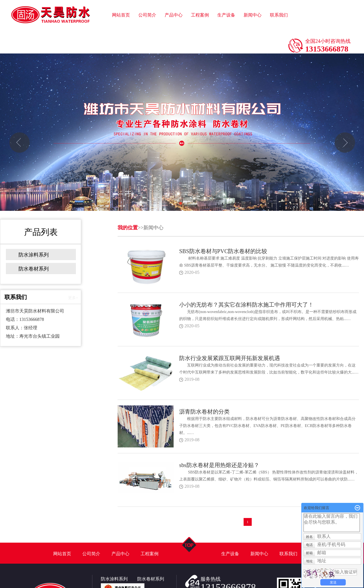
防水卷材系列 (34, 269)
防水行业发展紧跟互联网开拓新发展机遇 (230, 358)
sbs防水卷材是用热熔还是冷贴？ (219, 465)
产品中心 (174, 0)
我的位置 (128, 228)
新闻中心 (253, 0)
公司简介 (147, 0)
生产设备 (226, 0)
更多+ (73, 298)
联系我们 (279, 0)
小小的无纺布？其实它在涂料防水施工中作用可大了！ (246, 305)
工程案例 (200, 0)
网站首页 (121, 0)
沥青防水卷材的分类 (204, 412)
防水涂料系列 (34, 255)
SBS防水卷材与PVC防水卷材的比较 (223, 251)
